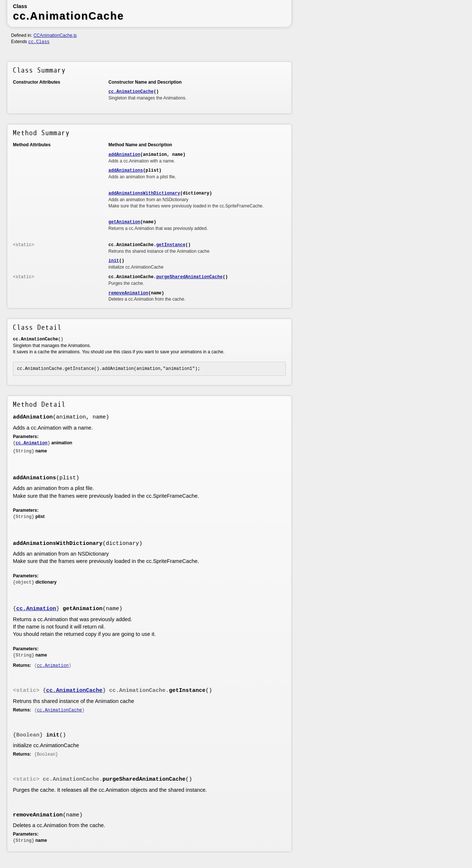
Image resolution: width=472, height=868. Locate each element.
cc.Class (39, 42)
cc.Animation (31, 443)
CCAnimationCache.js (55, 35)
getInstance (171, 245)
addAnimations (126, 171)
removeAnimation (128, 293)
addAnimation (124, 155)
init (114, 261)
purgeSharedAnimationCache (190, 277)
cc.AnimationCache (131, 92)
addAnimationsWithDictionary (144, 193)
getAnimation (124, 222)
